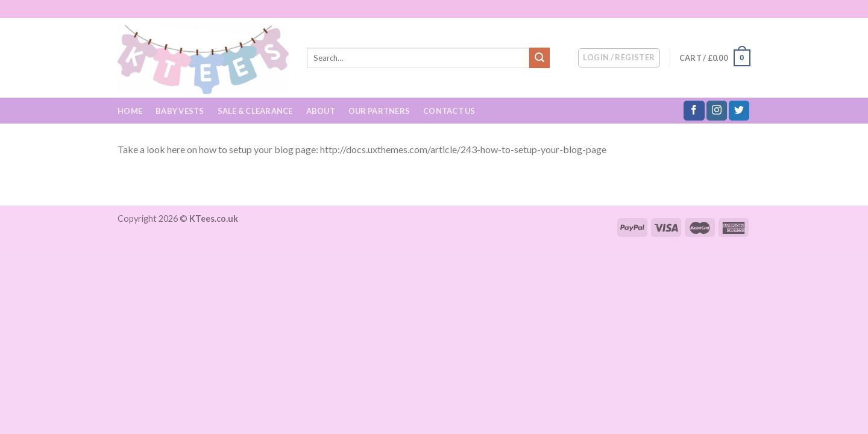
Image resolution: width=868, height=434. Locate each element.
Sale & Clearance (255, 111)
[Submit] (539, 58)
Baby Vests (180, 111)
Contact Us (449, 111)
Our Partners (379, 111)
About (321, 111)
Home (130, 111)
